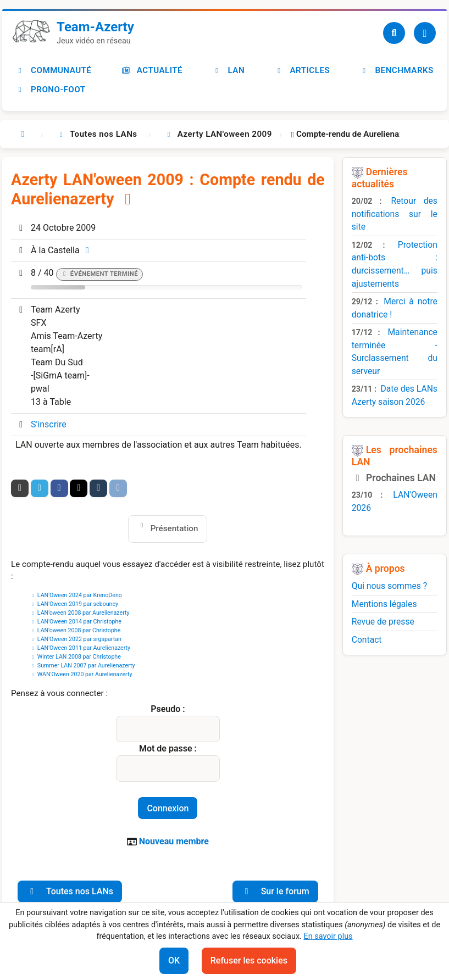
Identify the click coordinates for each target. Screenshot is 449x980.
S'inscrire (49, 424)
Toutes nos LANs (70, 891)
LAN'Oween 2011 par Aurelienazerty (84, 648)
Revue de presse (383, 622)
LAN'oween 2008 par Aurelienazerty (84, 613)
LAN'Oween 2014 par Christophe (79, 622)
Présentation (174, 528)
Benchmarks (397, 70)
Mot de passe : (168, 748)
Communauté (53, 70)
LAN (229, 70)
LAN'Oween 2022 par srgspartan (79, 639)
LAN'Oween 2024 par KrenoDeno (80, 595)
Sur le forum (275, 891)
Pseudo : (168, 709)
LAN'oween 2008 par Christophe (79, 630)
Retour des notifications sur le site (395, 214)
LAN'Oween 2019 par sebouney (78, 604)
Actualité (152, 70)
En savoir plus (328, 936)
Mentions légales (384, 604)
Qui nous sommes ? (390, 586)
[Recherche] (394, 33)
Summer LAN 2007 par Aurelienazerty (86, 666)
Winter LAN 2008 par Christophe (79, 657)
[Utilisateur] (425, 33)
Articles (302, 70)
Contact (367, 640)
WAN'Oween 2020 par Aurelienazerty (85, 674)
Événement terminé (104, 274)
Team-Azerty (95, 27)
